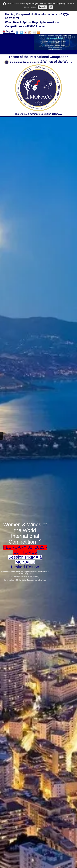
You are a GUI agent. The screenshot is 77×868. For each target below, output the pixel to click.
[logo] (38, 21)
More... (34, 7)
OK (51, 7)
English (8, 31)
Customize (43, 7)
